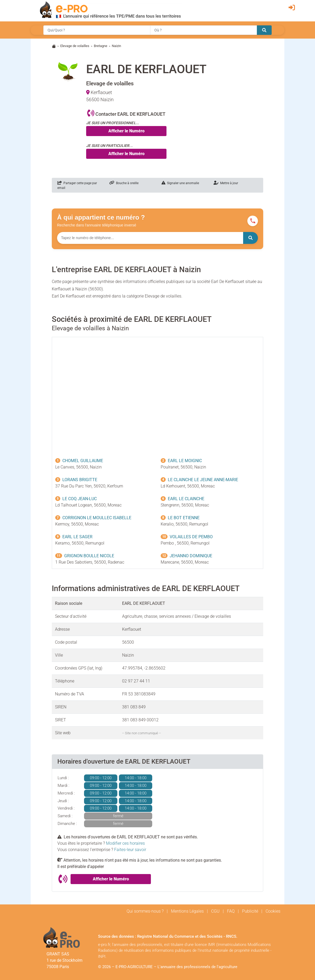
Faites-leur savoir (130, 850)
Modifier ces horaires (125, 843)
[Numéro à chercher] (150, 238)
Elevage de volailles (75, 46)
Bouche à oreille (124, 183)
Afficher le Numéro (126, 131)
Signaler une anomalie (180, 183)
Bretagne (101, 46)
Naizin (116, 46)
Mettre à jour (226, 183)
